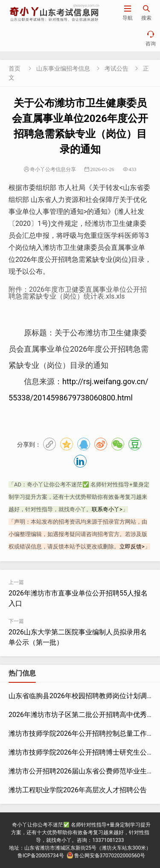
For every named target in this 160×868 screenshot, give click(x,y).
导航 (128, 13)
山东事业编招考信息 (63, 68)
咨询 (151, 38)
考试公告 (116, 68)
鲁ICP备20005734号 (41, 856)
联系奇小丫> (107, 509)
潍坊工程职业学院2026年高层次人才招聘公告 (78, 790)
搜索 (146, 13)
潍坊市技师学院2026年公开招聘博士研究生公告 (81, 752)
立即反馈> (132, 547)
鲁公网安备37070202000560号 (106, 856)
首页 (15, 68)
